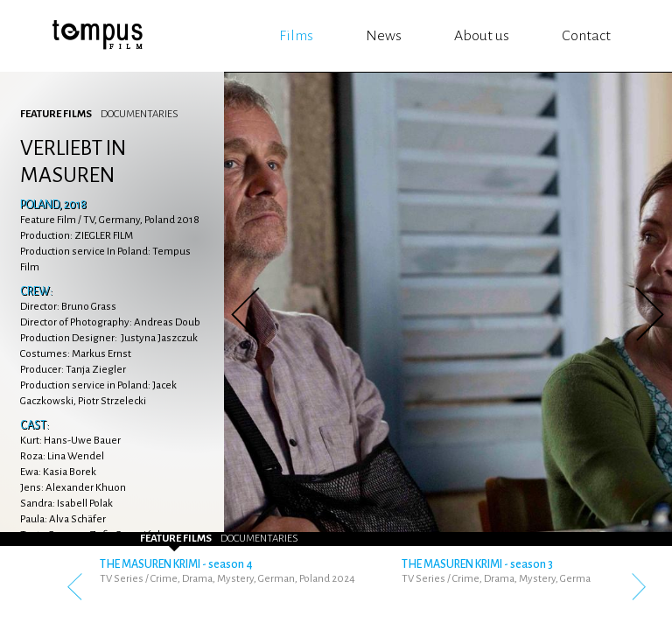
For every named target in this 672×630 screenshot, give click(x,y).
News (384, 36)
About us (482, 36)
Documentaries (140, 114)
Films (296, 36)
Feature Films (56, 114)
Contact (586, 36)
